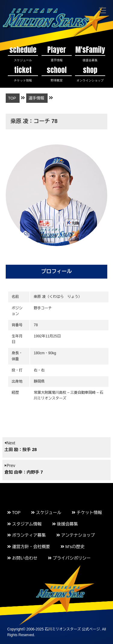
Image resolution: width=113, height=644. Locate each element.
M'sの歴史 (72, 547)
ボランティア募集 (27, 535)
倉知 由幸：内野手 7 (24, 472)
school (57, 73)
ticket (23, 73)
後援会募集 (65, 524)
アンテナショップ (76, 535)
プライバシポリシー (69, 558)
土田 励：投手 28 (21, 450)
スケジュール (46, 513)
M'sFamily (90, 53)
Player (57, 53)
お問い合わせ (22, 558)
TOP (14, 513)
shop (90, 73)
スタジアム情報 (24, 524)
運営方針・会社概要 (29, 547)
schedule (23, 53)
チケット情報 (87, 513)
